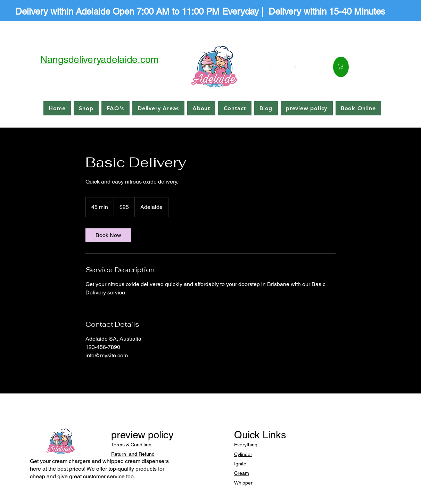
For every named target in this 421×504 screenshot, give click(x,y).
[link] (108, 235)
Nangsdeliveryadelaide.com (99, 59)
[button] (341, 66)
